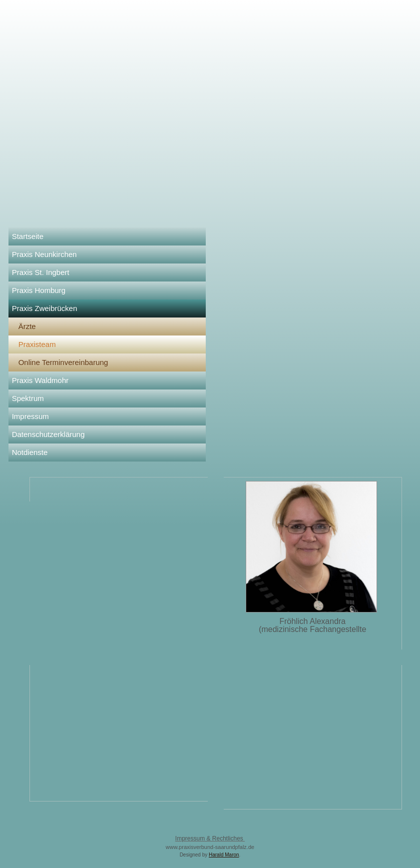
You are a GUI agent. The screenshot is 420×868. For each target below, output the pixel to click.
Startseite (28, 236)
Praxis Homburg (39, 290)
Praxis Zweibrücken (45, 308)
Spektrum (28, 398)
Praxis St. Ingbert (41, 272)
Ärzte (27, 326)
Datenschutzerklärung (48, 434)
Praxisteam (37, 344)
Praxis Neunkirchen (44, 254)
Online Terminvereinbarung (63, 362)
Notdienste (30, 452)
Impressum (30, 416)
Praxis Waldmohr (40, 380)
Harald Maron (224, 855)
